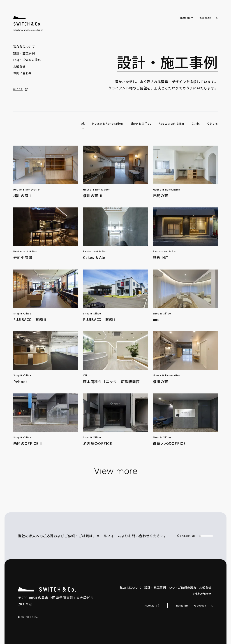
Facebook (205, 18)
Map (29, 604)
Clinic (196, 123)
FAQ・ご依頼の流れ (27, 60)
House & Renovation (108, 123)
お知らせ (20, 66)
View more (116, 471)
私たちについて (24, 46)
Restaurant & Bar (172, 123)
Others (213, 123)
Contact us (195, 536)
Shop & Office (141, 123)
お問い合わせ (23, 73)
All (83, 123)
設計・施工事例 (24, 53)
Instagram (187, 18)
